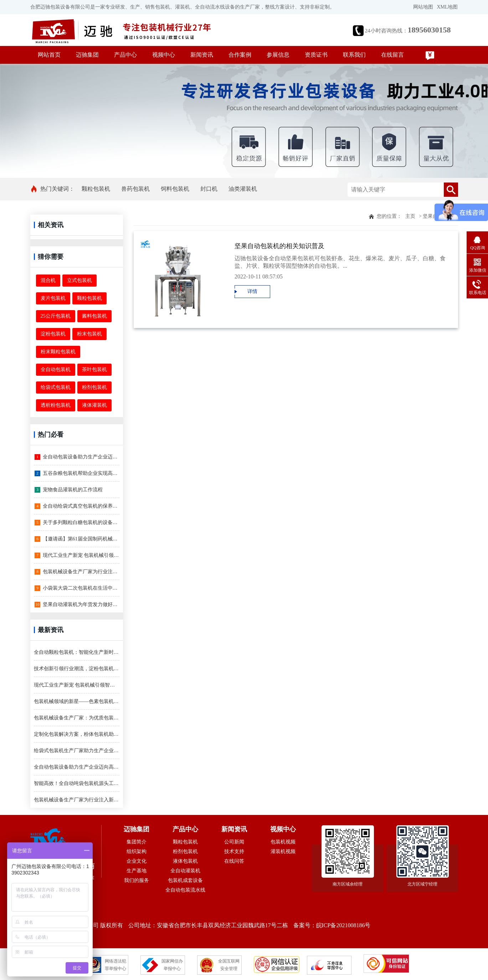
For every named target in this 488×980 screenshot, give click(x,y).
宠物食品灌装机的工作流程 (69, 490)
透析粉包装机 (56, 405)
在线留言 (392, 55)
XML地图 (447, 7)
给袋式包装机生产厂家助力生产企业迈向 (77, 751)
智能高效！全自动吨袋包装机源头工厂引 (77, 783)
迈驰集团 (87, 55)
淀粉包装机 (53, 334)
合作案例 (240, 55)
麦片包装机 (53, 298)
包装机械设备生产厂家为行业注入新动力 (77, 572)
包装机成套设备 (185, 880)
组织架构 (137, 851)
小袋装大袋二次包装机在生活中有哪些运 (77, 588)
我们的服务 (137, 880)
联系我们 (354, 55)
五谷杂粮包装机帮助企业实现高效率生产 (77, 473)
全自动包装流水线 (185, 890)
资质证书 (316, 55)
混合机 (48, 280)
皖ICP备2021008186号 (343, 925)
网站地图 (423, 7)
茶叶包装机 (94, 370)
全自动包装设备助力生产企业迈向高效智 (77, 457)
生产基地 (137, 871)
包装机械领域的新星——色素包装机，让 (77, 701)
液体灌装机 (94, 405)
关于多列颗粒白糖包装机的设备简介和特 (77, 523)
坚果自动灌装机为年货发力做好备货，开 (77, 605)
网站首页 (49, 55)
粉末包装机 (89, 334)
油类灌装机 (243, 189)
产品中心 (125, 55)
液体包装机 (185, 861)
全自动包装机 (56, 370)
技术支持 (234, 851)
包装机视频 (283, 842)
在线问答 (234, 861)
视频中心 (164, 55)
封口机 (209, 189)
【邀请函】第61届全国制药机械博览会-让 (77, 539)
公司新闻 (234, 842)
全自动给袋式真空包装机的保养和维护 (77, 506)
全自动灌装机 (185, 871)
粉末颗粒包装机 (58, 352)
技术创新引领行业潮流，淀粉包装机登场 (77, 669)
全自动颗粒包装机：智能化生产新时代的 (77, 652)
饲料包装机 (175, 189)
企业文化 (137, 861)
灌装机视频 (283, 851)
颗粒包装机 (96, 189)
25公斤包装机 (56, 316)
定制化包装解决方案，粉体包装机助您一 (77, 734)
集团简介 (137, 842)
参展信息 (278, 55)
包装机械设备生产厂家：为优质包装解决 (77, 718)
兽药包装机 (135, 189)
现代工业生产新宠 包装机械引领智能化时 (77, 555)
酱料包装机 (94, 316)
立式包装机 (79, 280)
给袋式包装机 (56, 387)
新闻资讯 (202, 55)
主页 (410, 216)
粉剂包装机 (94, 387)
